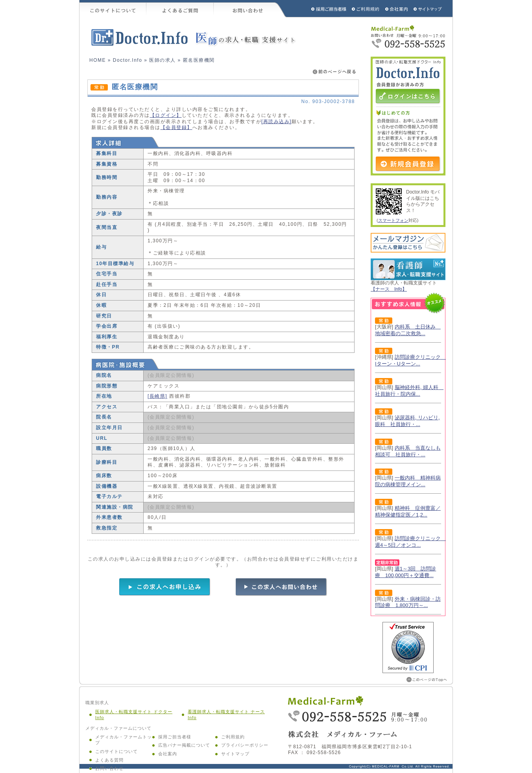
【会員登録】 (176, 127)
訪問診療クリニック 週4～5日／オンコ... (410, 542)
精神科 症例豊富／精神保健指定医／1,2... (408, 511)
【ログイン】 (166, 115)
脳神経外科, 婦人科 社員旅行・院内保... (409, 391)
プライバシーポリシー (245, 745)
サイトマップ (428, 9)
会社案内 (168, 754)
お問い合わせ (250, 9)
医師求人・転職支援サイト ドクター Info (134, 715)
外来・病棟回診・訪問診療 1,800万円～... (408, 602)
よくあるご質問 (180, 9)
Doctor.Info (128, 60)
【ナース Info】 (389, 289)
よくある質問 (109, 760)
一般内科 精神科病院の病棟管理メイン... (408, 481)
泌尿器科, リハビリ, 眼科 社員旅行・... (407, 421)
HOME (98, 60)
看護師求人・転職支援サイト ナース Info (226, 715)
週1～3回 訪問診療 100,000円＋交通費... (405, 572)
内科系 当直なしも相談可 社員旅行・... (408, 451)
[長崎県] (157, 396)
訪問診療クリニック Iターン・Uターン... (410, 360)
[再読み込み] (276, 122)
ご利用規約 (366, 9)
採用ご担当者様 (318, 9)
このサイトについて (113, 9)
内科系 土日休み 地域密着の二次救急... (408, 330)
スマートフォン (393, 220)
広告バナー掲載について (184, 745)
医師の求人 (163, 60)
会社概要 (397, 9)
